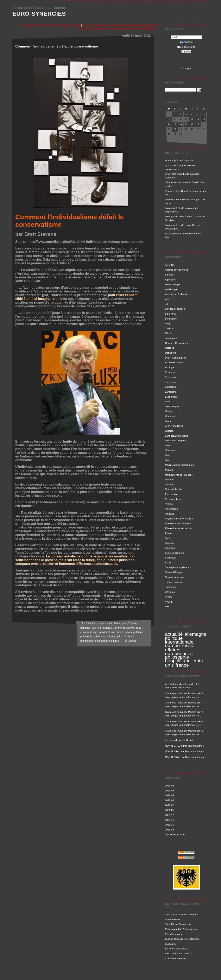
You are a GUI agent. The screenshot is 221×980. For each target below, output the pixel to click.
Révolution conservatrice (178, 528)
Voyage (169, 602)
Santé (168, 538)
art (166, 304)
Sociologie (171, 558)
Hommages (171, 416)
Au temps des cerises (177, 949)
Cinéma (169, 328)
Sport (168, 562)
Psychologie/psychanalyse (179, 519)
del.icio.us (130, 641)
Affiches (169, 275)
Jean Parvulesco (174, 426)
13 (203, 119)
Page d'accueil (71, 25)
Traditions (170, 587)
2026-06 (169, 786)
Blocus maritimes (194, 746)
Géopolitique (172, 406)
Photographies (173, 499)
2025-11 (169, 820)
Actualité (170, 265)
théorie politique (134, 632)
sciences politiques (105, 637)
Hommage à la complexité (179, 160)
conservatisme (89, 632)
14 (169, 124)
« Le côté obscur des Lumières (39, 25)
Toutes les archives (175, 834)
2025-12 (169, 815)
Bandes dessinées (175, 309)
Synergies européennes (178, 567)
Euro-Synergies (39, 14)
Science (169, 543)
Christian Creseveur (176, 958)
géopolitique (178, 661)
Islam (168, 421)
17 (186, 124)
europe (172, 645)
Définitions (171, 353)
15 (175, 124)
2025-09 (169, 830)
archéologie (171, 289)
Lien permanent (101, 628)
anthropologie (172, 284)
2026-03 (169, 800)
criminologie (172, 338)
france (182, 665)
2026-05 (169, 791)
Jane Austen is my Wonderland (182, 914)
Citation (169, 333)
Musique (170, 479)
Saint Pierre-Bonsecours (178, 924)
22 (175, 129)
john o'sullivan (125, 637)
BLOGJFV (171, 944)
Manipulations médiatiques (179, 465)
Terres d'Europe (174, 572)
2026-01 (169, 810)
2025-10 (169, 825)
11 (192, 119)
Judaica (169, 431)
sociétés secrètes (174, 553)
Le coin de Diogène (175, 440)
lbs (167, 740)
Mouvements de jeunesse (179, 475)
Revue (169, 533)
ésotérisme (171, 382)
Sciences (170, 548)
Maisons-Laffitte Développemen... (183, 929)
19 (198, 124)
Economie (170, 372)
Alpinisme (170, 280)
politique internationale (179, 640)
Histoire (169, 411)
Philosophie (171, 494)
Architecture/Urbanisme (178, 294)
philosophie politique (107, 641)
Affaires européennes (177, 270)
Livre (168, 455)
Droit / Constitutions (176, 358)
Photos (169, 504)
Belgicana (170, 314)
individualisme (107, 632)
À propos (186, 68)
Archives (170, 299)
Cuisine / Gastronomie (177, 343)
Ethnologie (171, 387)
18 (192, 124)
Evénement (171, 397)
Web (168, 606)
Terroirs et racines (175, 577)
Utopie (169, 597)
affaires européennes (179, 652)
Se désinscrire (186, 47)
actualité (174, 634)
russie (188, 645)
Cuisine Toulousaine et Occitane (182, 939)
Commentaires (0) (123, 628)
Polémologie (172, 509)
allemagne (196, 634)
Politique (170, 514)
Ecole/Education (174, 362)
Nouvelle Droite (173, 489)
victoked (169, 684)
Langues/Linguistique (176, 436)
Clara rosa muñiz (174, 693)
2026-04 (169, 795)
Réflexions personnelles (178, 523)
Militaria (169, 470)
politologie (86, 637)
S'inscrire (186, 42)
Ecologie (170, 367)
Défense (170, 348)
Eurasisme (171, 392)
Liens (168, 445)
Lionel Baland (172, 919)
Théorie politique (174, 582)
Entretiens (171, 377)
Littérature (171, 450)
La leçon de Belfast (183, 740)
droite (120, 632)
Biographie (171, 319)
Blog (168, 323)
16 (181, 124)
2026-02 (169, 805)
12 (198, 119)
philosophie (177, 657)
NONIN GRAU (173, 746)
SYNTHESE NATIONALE (179, 953)
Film (167, 401)
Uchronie (170, 592)
